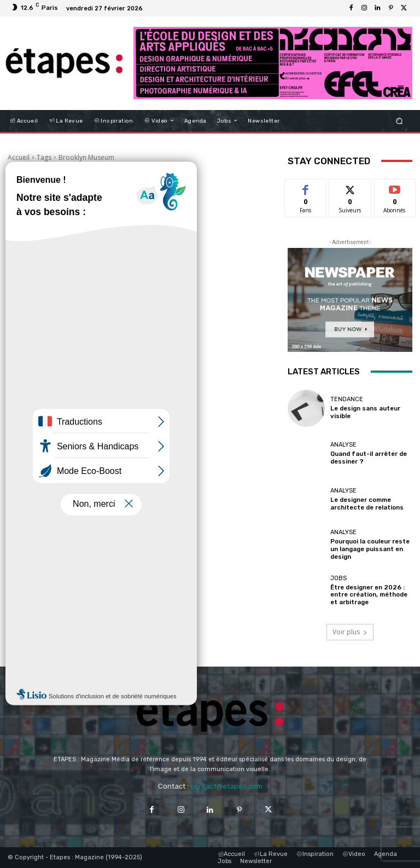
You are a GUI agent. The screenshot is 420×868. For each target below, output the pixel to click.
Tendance (347, 400)
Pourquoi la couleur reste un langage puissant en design (370, 549)
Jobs (339, 579)
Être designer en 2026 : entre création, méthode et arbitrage (369, 595)
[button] (399, 121)
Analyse (343, 445)
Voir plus (350, 632)
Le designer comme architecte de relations (366, 504)
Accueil (19, 157)
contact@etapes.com (226, 786)
